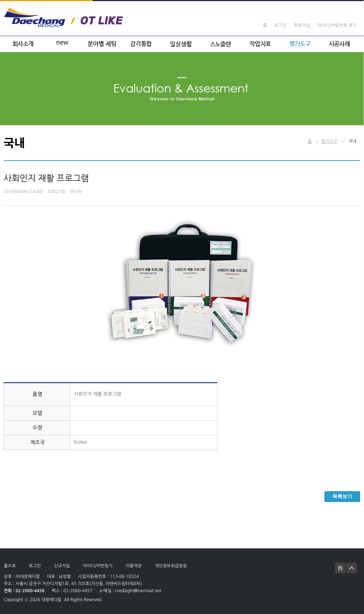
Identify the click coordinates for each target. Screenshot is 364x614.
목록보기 (342, 496)
